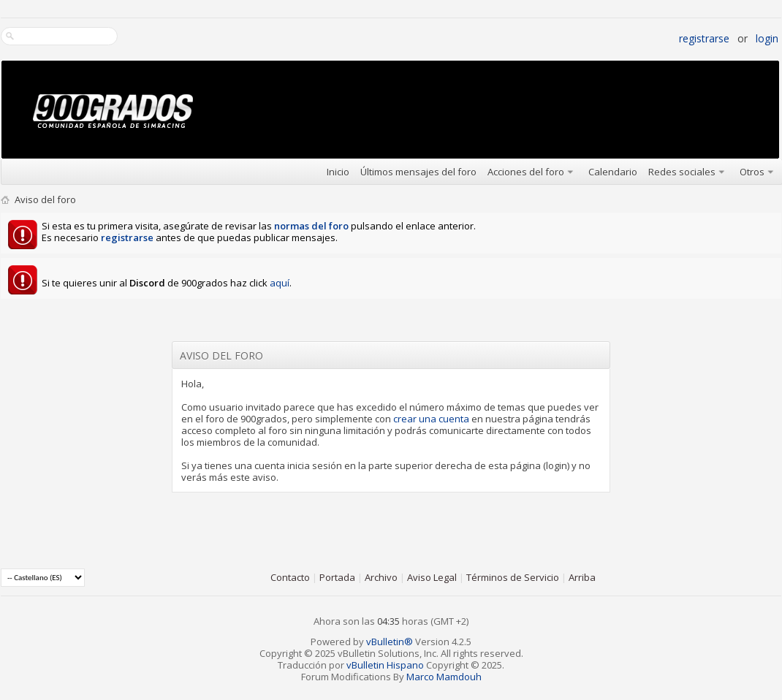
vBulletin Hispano (385, 665)
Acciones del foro (526, 172)
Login (767, 38)
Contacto (290, 577)
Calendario (613, 172)
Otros (752, 172)
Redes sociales (682, 172)
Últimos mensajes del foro (418, 172)
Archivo (381, 577)
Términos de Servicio (513, 577)
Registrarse (704, 38)
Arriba (582, 577)
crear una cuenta (431, 419)
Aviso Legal (432, 577)
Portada (337, 577)
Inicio (338, 172)
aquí (280, 283)
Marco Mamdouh (444, 677)
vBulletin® (390, 642)
